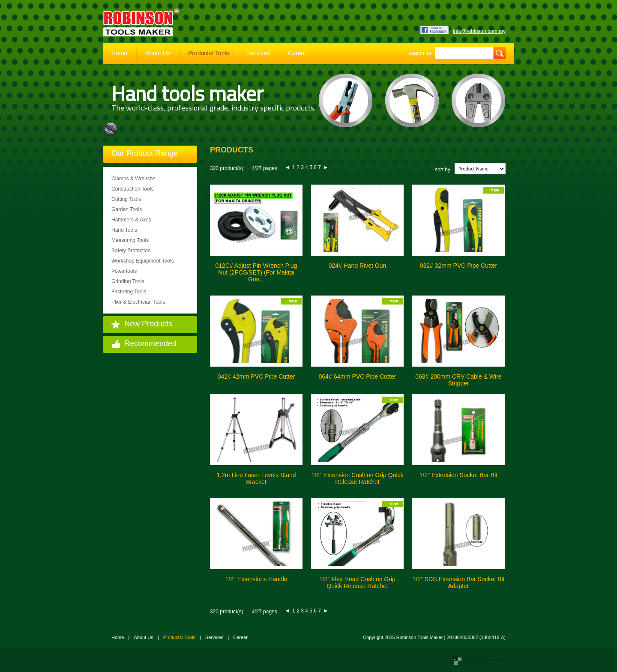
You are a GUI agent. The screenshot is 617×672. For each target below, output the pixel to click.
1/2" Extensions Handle (256, 579)
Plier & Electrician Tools (138, 302)
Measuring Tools (130, 240)
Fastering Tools (129, 292)
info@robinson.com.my (479, 31)
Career (297, 53)
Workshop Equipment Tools (143, 261)
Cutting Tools (126, 199)
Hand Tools (124, 230)
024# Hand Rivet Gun (358, 266)
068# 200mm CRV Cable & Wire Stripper (458, 380)
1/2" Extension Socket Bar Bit (458, 475)
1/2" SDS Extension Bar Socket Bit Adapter (458, 582)
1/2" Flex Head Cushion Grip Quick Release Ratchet (357, 582)
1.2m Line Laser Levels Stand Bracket (256, 478)
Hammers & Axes (131, 220)
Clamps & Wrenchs (133, 179)
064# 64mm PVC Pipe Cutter (358, 376)
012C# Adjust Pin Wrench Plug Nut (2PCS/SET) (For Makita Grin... (256, 272)
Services (258, 53)
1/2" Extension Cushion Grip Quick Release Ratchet (357, 478)
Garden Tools (127, 209)
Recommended (150, 343)
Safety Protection (131, 251)
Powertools (124, 271)
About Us (158, 53)
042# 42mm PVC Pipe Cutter (256, 376)
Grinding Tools (128, 281)
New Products (148, 324)
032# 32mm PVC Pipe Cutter (459, 266)
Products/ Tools (208, 53)
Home (119, 53)
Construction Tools (133, 189)
